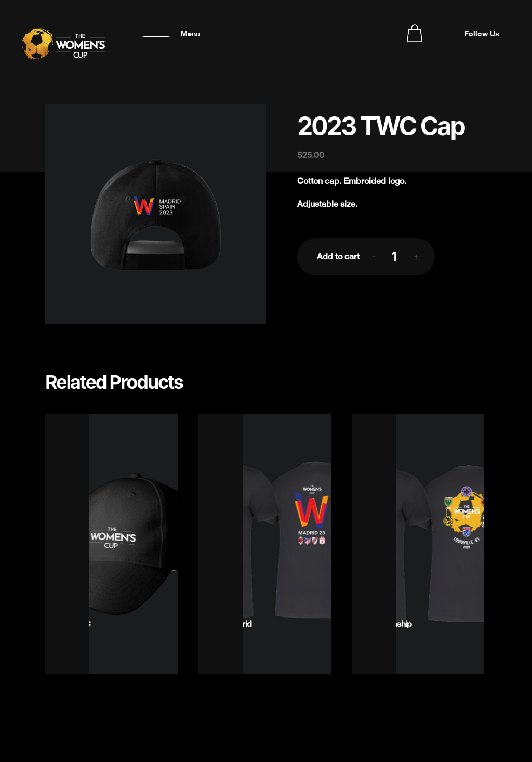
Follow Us (482, 34)
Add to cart (338, 257)
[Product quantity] (394, 256)
